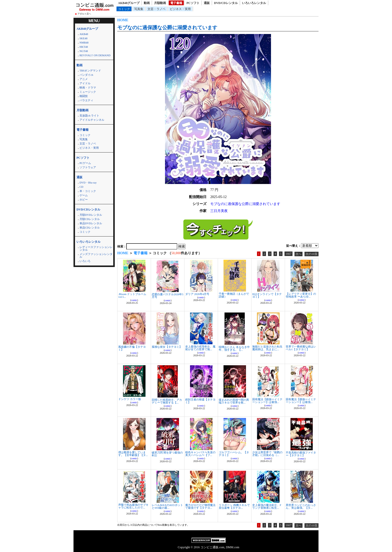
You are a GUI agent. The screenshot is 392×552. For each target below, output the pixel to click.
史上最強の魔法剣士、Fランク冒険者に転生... (267, 506)
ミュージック (88, 92)
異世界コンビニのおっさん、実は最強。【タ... (301, 506)
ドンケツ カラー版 (130, 399)
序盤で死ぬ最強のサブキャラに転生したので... (133, 506)
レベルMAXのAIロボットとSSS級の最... (167, 506)
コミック (124, 9)
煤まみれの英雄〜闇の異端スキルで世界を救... (234, 401)
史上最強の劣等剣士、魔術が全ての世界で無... (200, 348)
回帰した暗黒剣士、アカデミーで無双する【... (167, 401)
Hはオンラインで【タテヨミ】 (267, 295)
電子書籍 (176, 3)
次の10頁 (311, 254)
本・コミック (88, 191)
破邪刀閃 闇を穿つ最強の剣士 (167, 454)
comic (134, 300)
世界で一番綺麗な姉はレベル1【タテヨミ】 (301, 348)
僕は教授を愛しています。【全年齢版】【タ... (133, 454)
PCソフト (193, 3)
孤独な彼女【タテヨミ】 (167, 347)
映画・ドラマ (88, 87)
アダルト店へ (84, 14)
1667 (288, 254)
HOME (123, 20)
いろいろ (85, 261)
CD (81, 187)
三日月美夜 (219, 211)
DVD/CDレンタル (226, 3)
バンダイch (86, 75)
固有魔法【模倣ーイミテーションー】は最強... (267, 401)
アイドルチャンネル (92, 120)
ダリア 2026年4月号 (197, 294)
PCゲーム (85, 163)
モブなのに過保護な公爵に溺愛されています (167, 27)
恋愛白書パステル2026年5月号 (168, 296)
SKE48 (83, 38)
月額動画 (160, 3)
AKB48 (84, 34)
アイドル (85, 83)
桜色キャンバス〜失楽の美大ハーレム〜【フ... (200, 454)
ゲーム (84, 195)
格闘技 (84, 96)
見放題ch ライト (89, 115)
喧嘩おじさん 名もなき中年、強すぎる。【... (234, 348)
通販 (207, 3)
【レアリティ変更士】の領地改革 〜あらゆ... (301, 295)
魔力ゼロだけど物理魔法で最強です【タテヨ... (200, 506)
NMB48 (84, 42)
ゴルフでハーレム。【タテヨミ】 (234, 454)
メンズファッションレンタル (96, 255)
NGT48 (84, 51)
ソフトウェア (88, 167)
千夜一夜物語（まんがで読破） (234, 295)
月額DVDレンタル (91, 215)
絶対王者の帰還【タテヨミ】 (200, 401)
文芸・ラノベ (156, 9)
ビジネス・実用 (180, 9)
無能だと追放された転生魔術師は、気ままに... (267, 348)
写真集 (139, 9)
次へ (298, 254)
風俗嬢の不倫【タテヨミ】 (132, 348)
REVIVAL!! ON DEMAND (95, 55)
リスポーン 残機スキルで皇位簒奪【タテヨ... (234, 506)
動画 (147, 3)
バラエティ (86, 100)
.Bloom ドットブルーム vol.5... (132, 295)
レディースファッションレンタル (96, 248)
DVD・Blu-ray (88, 182)
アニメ (84, 79)
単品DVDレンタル (91, 223)
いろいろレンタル (254, 3)
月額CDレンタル (90, 219)
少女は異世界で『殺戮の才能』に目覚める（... (267, 454)
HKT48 (84, 47)
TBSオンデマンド (90, 70)
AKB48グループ (129, 3)
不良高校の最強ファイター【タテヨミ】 (301, 454)
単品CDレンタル (90, 227)
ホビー (84, 199)
